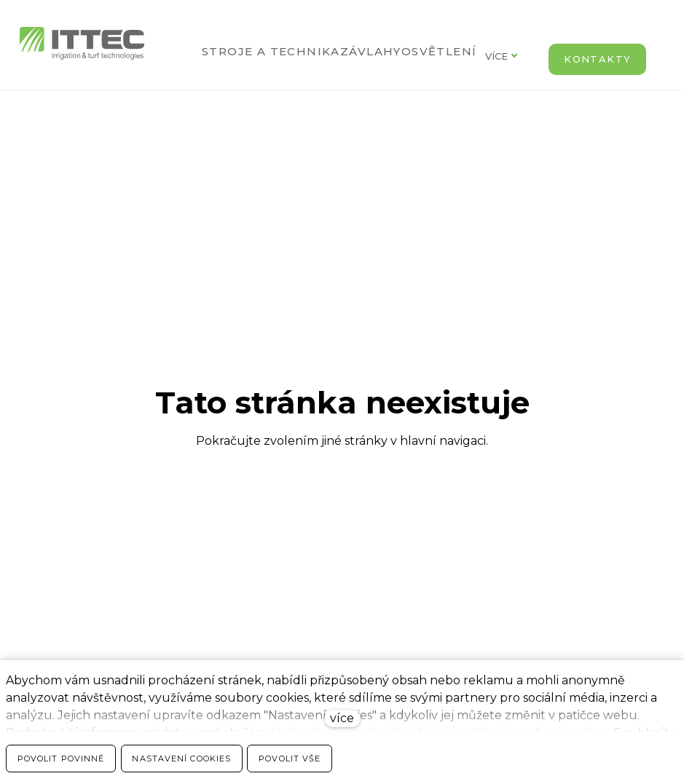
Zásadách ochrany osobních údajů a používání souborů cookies (425, 733)
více (342, 718)
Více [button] (506, 56)
